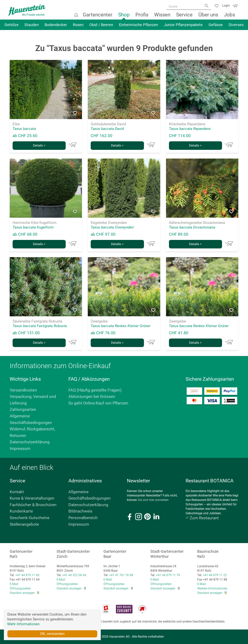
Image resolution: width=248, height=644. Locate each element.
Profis (142, 16)
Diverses (236, 26)
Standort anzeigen (22, 593)
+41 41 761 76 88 (121, 575)
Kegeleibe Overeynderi (109, 223)
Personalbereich (83, 518)
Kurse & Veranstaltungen (32, 498)
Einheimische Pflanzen (139, 26)
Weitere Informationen (212, 588)
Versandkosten (23, 390)
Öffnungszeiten (20, 588)
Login (225, 5)
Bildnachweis (80, 511)
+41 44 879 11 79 (168, 575)
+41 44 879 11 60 (27, 575)
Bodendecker (56, 26)
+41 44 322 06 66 (74, 575)
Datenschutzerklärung (30, 442)
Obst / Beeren (101, 26)
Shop (124, 16)
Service (185, 16)
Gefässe (216, 26)
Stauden (32, 26)
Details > (39, 146)
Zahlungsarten (23, 409)
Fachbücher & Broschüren (33, 505)
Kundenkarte (21, 511)
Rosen (78, 26)
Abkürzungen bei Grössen (92, 397)
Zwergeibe (99, 321)
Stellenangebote (24, 524)
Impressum (20, 449)
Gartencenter (98, 16)
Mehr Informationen (23, 624)
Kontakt (17, 492)
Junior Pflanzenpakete (183, 26)
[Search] (206, 7)
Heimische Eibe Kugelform (35, 223)
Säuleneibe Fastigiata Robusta (37, 321)
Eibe (16, 124)
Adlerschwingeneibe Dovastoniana (197, 223)
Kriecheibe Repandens (187, 124)
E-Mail (14, 584)
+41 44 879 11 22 (215, 575)
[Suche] (187, 7)
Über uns (209, 16)
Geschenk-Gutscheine (30, 518)
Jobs (230, 16)
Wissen (163, 16)
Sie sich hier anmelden (153, 500)
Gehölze (12, 26)
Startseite (77, 16)
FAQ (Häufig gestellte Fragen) (95, 390)
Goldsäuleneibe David (108, 124)
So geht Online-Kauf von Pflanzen (98, 403)
